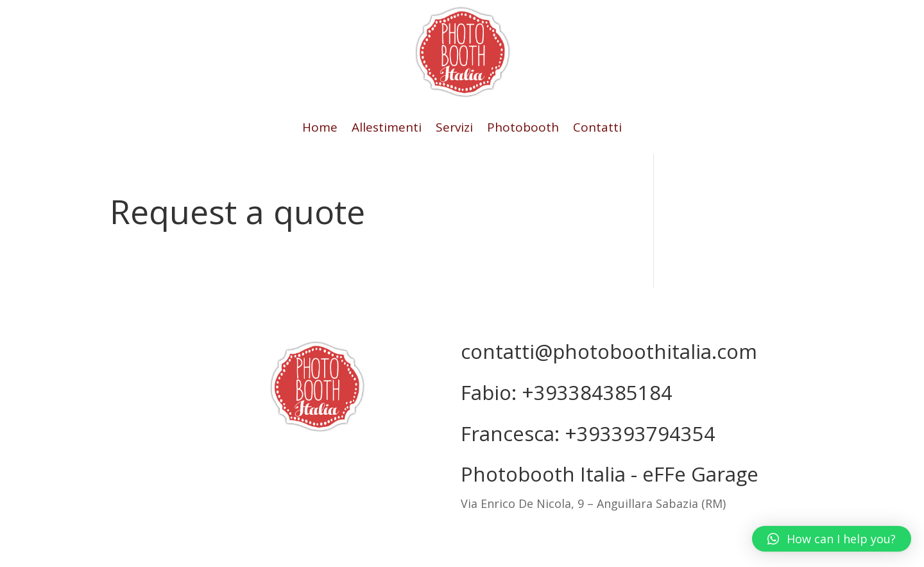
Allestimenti (387, 129)
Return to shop (141, 262)
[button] (832, 539)
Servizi (454, 129)
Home (320, 129)
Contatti (597, 129)
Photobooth (523, 129)
